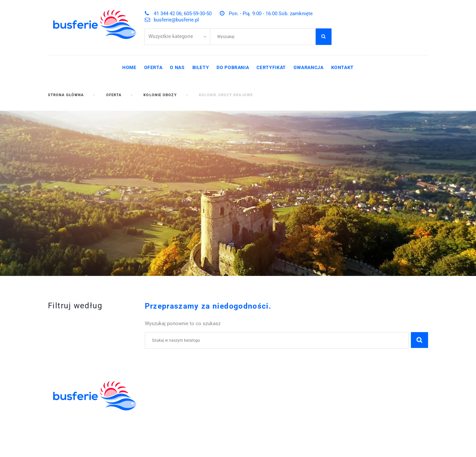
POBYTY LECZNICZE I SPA (178, 426)
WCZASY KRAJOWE (170, 419)
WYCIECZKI (159, 412)
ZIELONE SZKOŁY (167, 397)
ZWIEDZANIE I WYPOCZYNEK (182, 404)
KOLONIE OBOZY (166, 383)
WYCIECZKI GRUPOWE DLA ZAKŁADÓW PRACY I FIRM (179, 437)
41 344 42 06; (264, 383)
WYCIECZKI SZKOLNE (172, 390)
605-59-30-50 (301, 383)
